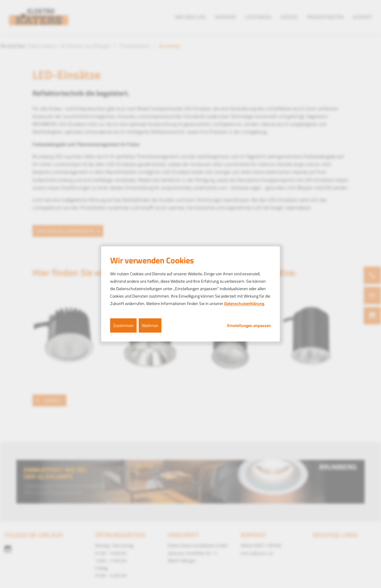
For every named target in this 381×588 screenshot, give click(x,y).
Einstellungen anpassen (249, 325)
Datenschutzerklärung (244, 303)
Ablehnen (150, 325)
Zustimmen (123, 325)
